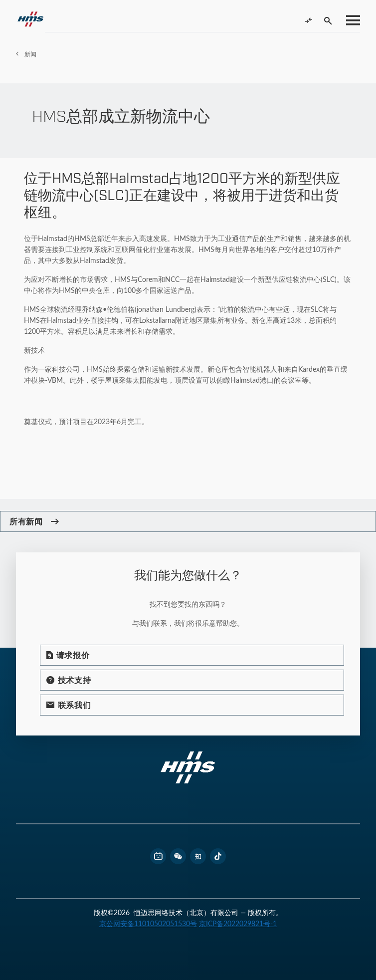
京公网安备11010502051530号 (148, 923)
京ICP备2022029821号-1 (238, 923)
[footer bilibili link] (158, 856)
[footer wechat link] (178, 856)
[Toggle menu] (350, 20)
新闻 (30, 54)
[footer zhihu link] (198, 856)
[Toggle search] (328, 20)
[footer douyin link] (218, 856)
